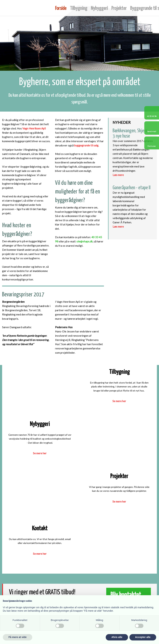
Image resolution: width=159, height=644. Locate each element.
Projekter (119, 8)
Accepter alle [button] (143, 637)
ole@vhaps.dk (85, 241)
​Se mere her (40, 453)
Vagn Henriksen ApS (34, 128)
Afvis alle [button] (117, 637)
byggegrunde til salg (86, 145)
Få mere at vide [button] (18, 637)
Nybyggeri (99, 8)
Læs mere (118, 175)
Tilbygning (79, 8)
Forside (61, 8)
